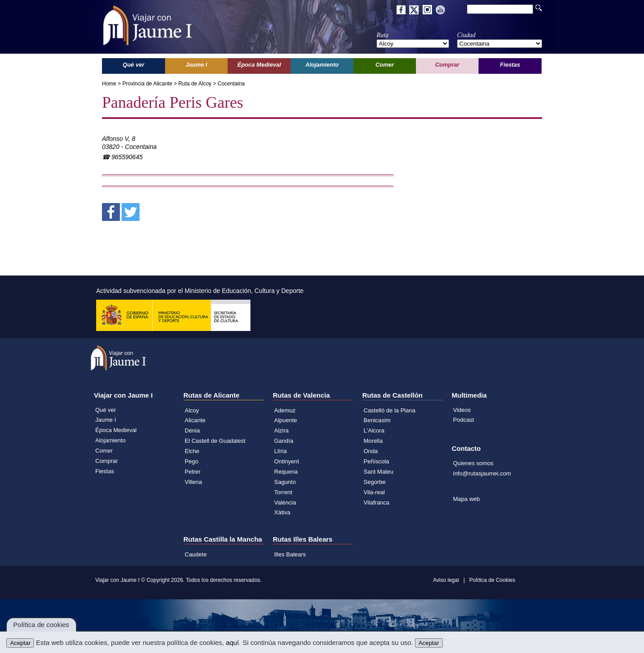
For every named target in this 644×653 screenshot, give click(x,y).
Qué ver (106, 410)
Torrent (283, 492)
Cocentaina (231, 84)
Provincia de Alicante (147, 84)
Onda (371, 451)
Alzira (282, 430)
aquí (232, 642)
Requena (286, 472)
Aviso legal (446, 580)
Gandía (284, 441)
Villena (193, 482)
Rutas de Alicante (211, 395)
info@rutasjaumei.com (482, 473)
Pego (191, 461)
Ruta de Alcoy (195, 84)
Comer (104, 451)
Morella (373, 441)
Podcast (464, 420)
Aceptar (20, 643)
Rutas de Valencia (301, 395)
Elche (192, 451)
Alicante (195, 420)
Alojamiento (110, 440)
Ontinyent (287, 461)
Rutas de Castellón (392, 395)
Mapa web (466, 499)
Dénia (192, 430)
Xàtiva (282, 512)
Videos (462, 410)
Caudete (196, 554)
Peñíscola (376, 461)
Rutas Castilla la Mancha (223, 539)
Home (109, 84)
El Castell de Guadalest (215, 441)
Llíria (280, 451)
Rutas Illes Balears (303, 539)
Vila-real (374, 492)
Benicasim (377, 420)
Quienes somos (473, 463)
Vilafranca (377, 502)
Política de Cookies (492, 580)
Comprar (107, 461)
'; (413, 44)
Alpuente (286, 420)
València (285, 502)
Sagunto (285, 482)
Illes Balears (290, 554)
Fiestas (105, 471)
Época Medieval (116, 430)
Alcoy (192, 410)
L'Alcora (374, 430)
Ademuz (285, 410)
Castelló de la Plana (390, 410)
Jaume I (106, 420)
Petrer (193, 472)
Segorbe (375, 482)
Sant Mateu (379, 472)
